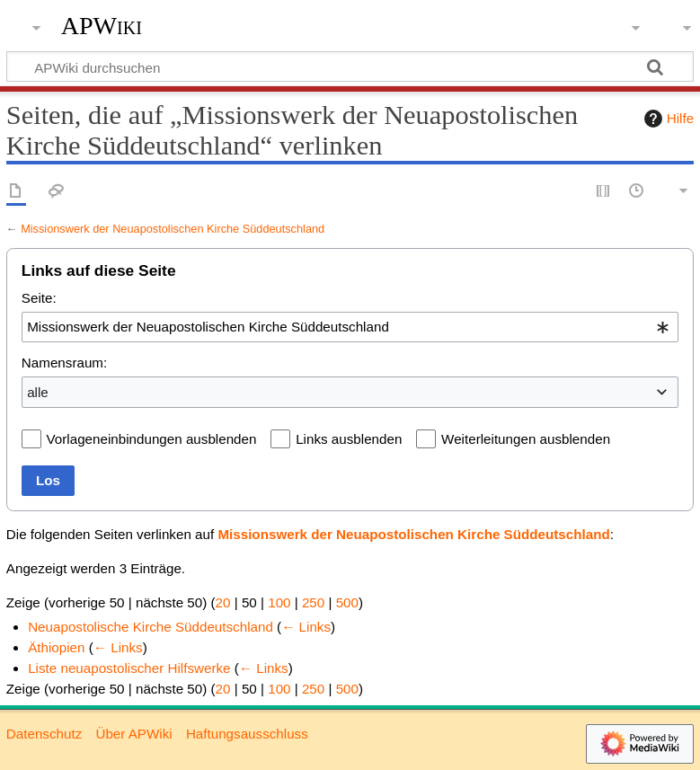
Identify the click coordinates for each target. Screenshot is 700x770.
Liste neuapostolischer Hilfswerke (129, 668)
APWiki (102, 26)
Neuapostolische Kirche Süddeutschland (151, 627)
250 (313, 602)
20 (223, 602)
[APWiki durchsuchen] (350, 66)
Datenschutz (44, 734)
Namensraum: (64, 363)
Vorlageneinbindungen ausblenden (152, 439)
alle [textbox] (38, 392)
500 (347, 602)
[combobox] (350, 327)
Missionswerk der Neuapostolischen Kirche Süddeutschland (173, 229)
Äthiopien (56, 647)
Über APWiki (133, 734)
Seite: (39, 298)
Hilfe (667, 119)
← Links (306, 627)
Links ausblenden (349, 439)
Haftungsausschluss (247, 734)
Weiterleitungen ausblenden (526, 439)
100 (279, 602)
